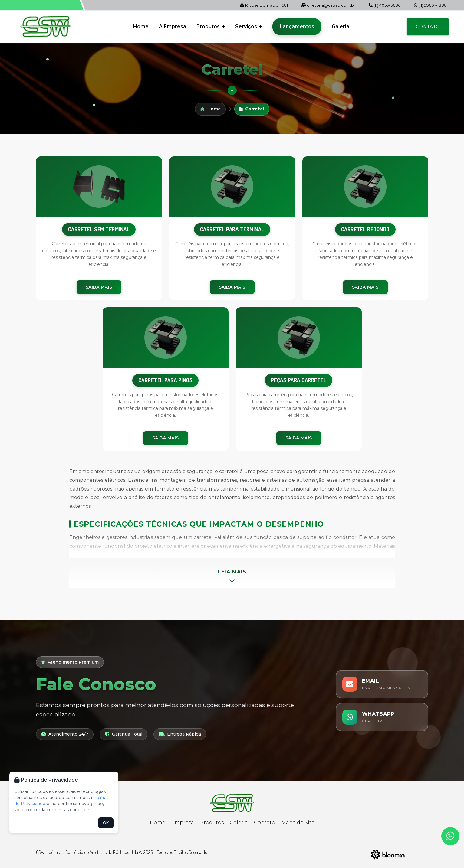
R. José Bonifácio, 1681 (264, 5)
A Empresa (173, 26)
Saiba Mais (99, 287)
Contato (428, 27)
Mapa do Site (298, 822)
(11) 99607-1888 (430, 5)
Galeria (341, 26)
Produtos (211, 26)
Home (141, 26)
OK (106, 823)
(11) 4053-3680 (385, 5)
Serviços (249, 26)
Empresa (183, 822)
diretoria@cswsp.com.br (328, 5)
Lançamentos (297, 26)
